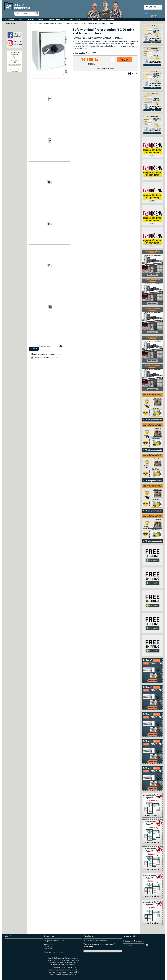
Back (35, 349)
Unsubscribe (141, 941)
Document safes (35, 23)
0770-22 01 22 (58, 941)
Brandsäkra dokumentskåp (54, 23)
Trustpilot (87, 951)
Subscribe (129, 941)
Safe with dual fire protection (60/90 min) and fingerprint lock (90, 23)
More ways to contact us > (54, 952)
